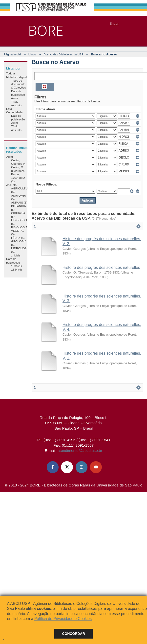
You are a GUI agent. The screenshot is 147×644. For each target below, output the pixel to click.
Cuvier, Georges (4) (19, 162)
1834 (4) (17, 269)
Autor (15, 98)
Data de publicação (18, 93)
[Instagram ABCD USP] (82, 467)
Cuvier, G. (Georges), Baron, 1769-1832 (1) (18, 174)
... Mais (16, 255)
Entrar (114, 23)
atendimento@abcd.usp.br (80, 450)
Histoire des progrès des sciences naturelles (101, 267)
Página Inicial (12, 54)
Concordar (73, 634)
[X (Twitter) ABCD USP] (67, 467)
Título (15, 102)
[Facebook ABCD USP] (53, 467)
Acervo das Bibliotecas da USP (63, 54)
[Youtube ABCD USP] (96, 467)
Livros (32, 54)
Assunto (16, 105)
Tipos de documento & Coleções (19, 84)
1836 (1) (17, 266)
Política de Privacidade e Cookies (63, 619)
